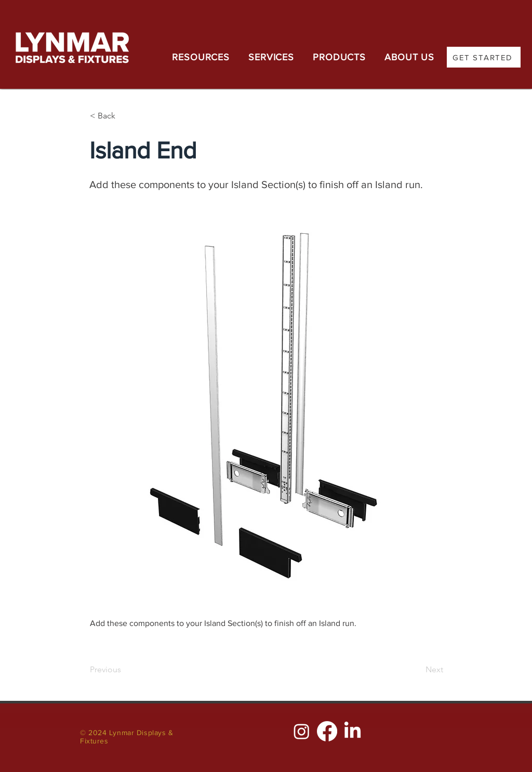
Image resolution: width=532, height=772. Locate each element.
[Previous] (124, 670)
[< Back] (124, 116)
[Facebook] (327, 731)
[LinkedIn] (353, 731)
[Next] (417, 670)
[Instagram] (302, 731)
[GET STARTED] (484, 57)
